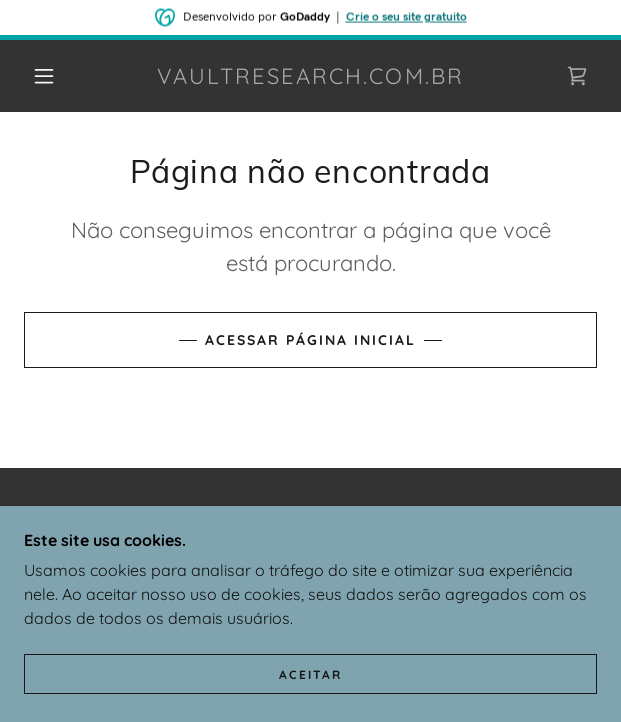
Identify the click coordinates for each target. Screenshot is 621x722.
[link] (310, 76)
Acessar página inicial (310, 340)
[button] (52, 76)
